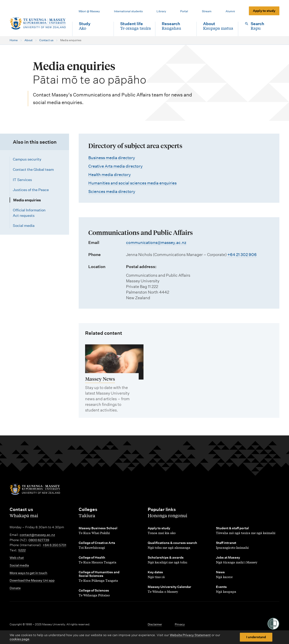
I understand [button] (256, 637)
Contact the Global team (33, 169)
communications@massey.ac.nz (156, 243)
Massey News (100, 382)
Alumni (230, 11)
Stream (207, 11)
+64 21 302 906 (242, 255)
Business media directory (112, 158)
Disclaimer (155, 624)
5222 (22, 550)
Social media (24, 226)
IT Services (22, 180)
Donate (15, 588)
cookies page (19, 639)
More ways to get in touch (28, 573)
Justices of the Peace (31, 190)
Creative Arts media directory (115, 166)
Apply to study (264, 11)
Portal (184, 11)
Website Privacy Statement (190, 635)
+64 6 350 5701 (54, 545)
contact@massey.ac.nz (37, 535)
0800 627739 (39, 540)
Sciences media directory (112, 191)
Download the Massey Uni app (32, 580)
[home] (38, 24)
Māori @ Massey (89, 11)
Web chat (17, 558)
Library (161, 11)
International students (128, 11)
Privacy (180, 624)
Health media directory (110, 175)
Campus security (27, 159)
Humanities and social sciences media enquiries (132, 183)
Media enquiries (27, 200)
